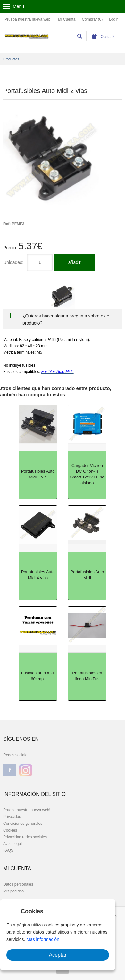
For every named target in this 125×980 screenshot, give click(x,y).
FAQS (8, 850)
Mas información (43, 939)
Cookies (10, 830)
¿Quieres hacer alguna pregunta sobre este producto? (66, 319)
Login (114, 19)
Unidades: (13, 262)
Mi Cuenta (67, 19)
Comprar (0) (92, 19)
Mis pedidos (13, 891)
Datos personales (18, 884)
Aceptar (58, 955)
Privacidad (12, 817)
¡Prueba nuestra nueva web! (27, 19)
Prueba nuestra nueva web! (27, 810)
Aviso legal (13, 844)
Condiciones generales (23, 824)
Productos (11, 59)
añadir (75, 262)
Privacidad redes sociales (25, 837)
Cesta (103, 37)
